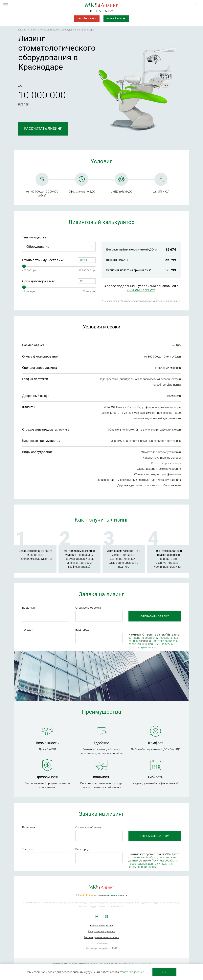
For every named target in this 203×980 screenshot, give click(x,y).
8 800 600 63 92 (102, 11)
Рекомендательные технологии (101, 937)
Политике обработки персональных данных (152, 642)
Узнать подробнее (132, 972)
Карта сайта (102, 943)
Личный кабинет (116, 19)
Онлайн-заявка (87, 19)
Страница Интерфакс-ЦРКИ (102, 948)
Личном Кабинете (141, 290)
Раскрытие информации (101, 932)
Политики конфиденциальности (149, 646)
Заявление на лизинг (101, 926)
